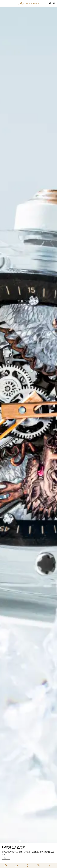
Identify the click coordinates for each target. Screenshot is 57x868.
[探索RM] (6, 858)
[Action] (49, 866)
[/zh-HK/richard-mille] (28, 425)
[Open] (6, 3)
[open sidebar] (6, 3)
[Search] (50, 3)
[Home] (28, 3)
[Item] (20, 841)
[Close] (56, 866)
